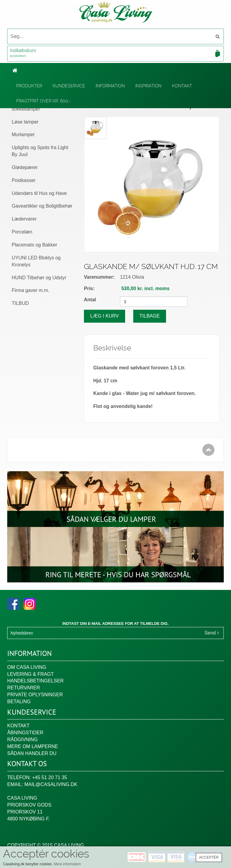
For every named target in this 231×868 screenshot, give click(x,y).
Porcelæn (22, 232)
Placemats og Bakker (34, 245)
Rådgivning (22, 740)
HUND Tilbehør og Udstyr (39, 278)
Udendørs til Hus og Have (39, 193)
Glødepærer (25, 167)
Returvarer (24, 688)
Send (212, 633)
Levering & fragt (31, 674)
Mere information (67, 864)
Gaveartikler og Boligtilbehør (42, 206)
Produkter (29, 86)
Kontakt (182, 86)
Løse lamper (25, 122)
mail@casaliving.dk (51, 784)
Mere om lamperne (33, 746)
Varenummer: (99, 277)
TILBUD (20, 303)
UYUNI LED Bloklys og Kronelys (36, 261)
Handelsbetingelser (35, 681)
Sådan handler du (32, 753)
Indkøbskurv (115, 53)
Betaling (19, 702)
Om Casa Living (27, 667)
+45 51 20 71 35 (50, 777)
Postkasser (24, 180)
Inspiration (148, 86)
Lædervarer (24, 219)
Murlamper (23, 135)
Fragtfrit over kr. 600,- (43, 101)
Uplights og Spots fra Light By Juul (40, 151)
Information (110, 86)
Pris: (89, 288)
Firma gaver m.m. (31, 290)
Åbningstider (25, 733)
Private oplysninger (35, 695)
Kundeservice (69, 86)
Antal (90, 300)
